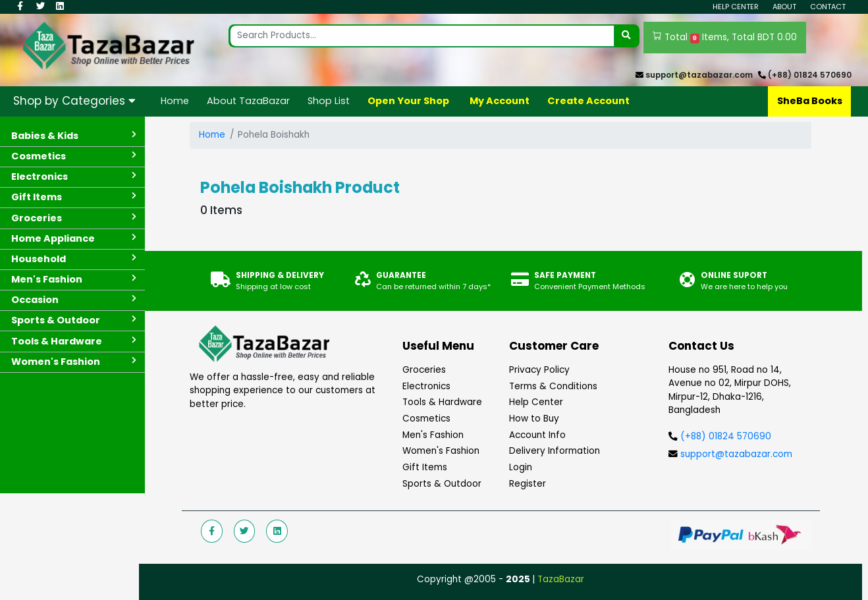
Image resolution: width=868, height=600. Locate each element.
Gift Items (425, 467)
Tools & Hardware (442, 402)
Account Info (537, 435)
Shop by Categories (74, 101)
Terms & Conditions (553, 386)
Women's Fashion (441, 451)
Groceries (424, 370)
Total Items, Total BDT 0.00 (725, 38)
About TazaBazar (248, 101)
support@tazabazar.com (699, 75)
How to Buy (534, 419)
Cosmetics (426, 419)
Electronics (426, 386)
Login (521, 467)
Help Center (736, 7)
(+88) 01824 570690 (810, 75)
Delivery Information (555, 451)
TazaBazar (561, 579)
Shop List (329, 101)
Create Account (588, 101)
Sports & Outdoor (442, 484)
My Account (500, 101)
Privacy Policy (539, 370)
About (784, 7)
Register (528, 484)
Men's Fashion (433, 435)
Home (175, 101)
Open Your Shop (408, 101)
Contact (828, 7)
